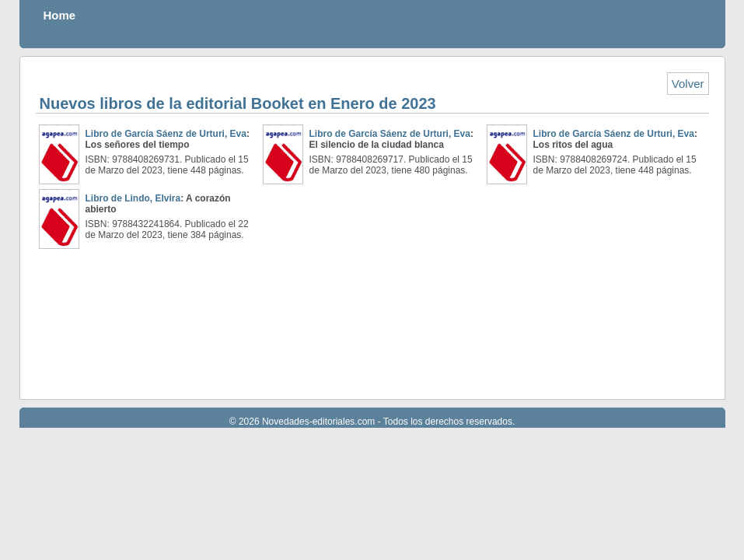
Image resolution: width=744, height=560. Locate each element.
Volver (688, 84)
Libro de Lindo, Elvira (133, 198)
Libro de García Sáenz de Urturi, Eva (166, 134)
